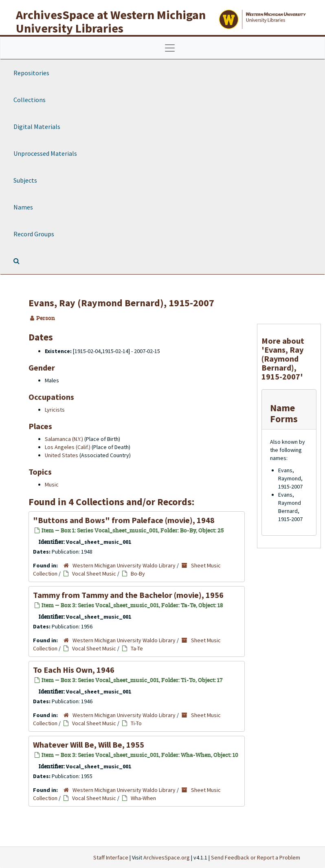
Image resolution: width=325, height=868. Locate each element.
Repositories (31, 73)
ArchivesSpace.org (167, 857)
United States (61, 455)
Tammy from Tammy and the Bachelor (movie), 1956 (128, 595)
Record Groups (34, 234)
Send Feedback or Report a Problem (256, 857)
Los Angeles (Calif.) (68, 447)
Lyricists (55, 410)
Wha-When (143, 798)
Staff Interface (111, 857)
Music (52, 484)
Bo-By (138, 574)
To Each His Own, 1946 (74, 670)
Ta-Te (137, 648)
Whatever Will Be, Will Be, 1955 (89, 745)
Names (23, 207)
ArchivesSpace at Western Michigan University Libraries (111, 21)
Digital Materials (37, 126)
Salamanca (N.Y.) (64, 439)
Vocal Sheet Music (94, 574)
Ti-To (136, 723)
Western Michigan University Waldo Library (124, 565)
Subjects (25, 180)
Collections (30, 100)
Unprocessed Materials (45, 153)
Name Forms (284, 413)
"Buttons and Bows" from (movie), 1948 (124, 520)
